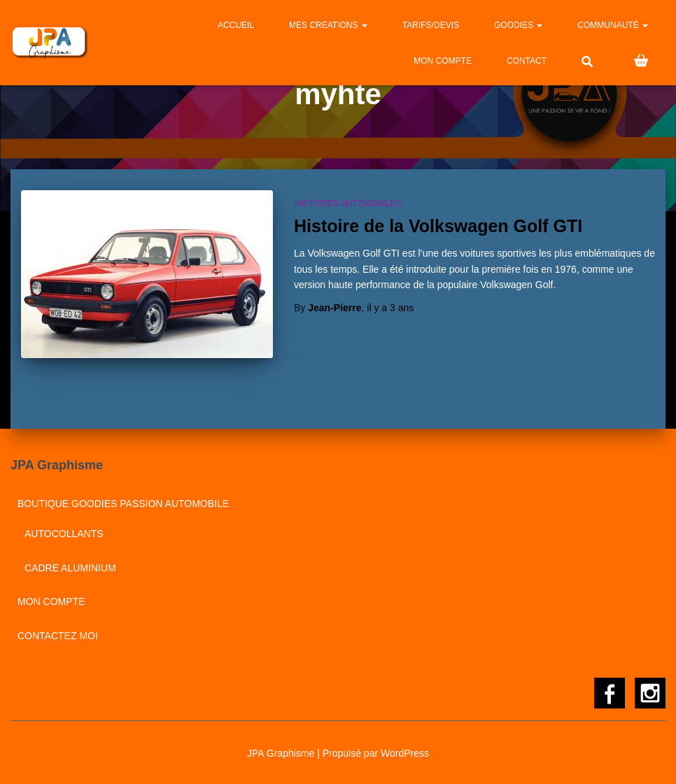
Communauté (613, 25)
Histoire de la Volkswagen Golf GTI (438, 226)
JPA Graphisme (281, 753)
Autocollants (64, 534)
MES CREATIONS (328, 25)
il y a (390, 308)
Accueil (236, 25)
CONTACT (527, 61)
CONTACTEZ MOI (58, 636)
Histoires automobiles (348, 204)
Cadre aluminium (70, 568)
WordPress (405, 753)
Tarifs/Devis (431, 25)
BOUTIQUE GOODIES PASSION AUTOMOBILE (123, 504)
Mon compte (443, 61)
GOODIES (518, 25)
